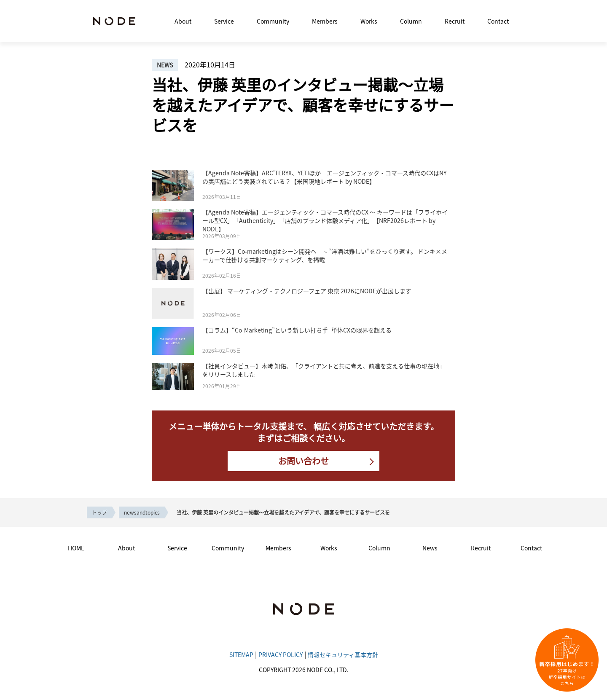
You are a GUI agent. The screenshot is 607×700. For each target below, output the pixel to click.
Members (325, 21)
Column (411, 21)
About (183, 21)
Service (224, 21)
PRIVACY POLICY (281, 654)
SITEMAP (241, 654)
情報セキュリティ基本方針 (343, 654)
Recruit (455, 21)
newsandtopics (142, 512)
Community (273, 21)
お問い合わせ (303, 461)
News (430, 548)
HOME (76, 548)
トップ (99, 512)
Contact (498, 21)
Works (369, 21)
